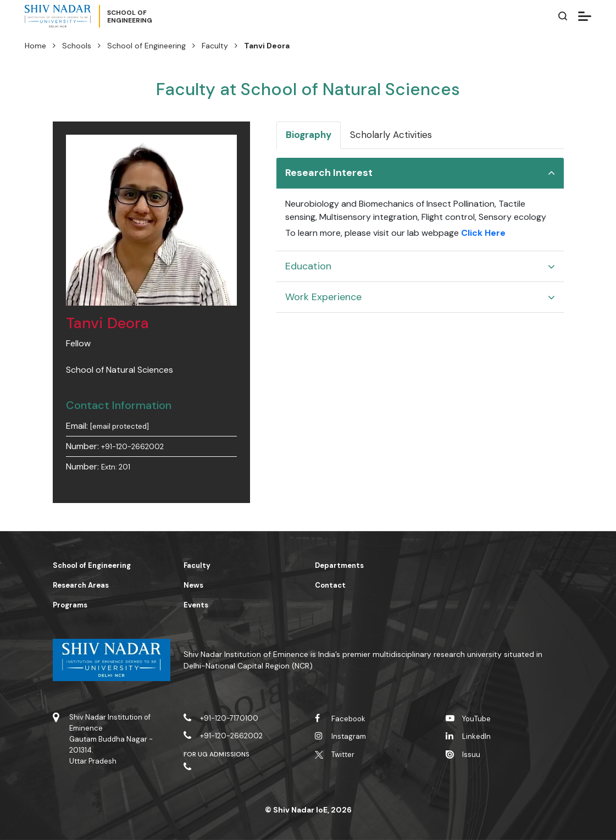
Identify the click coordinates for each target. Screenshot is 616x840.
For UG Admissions (217, 754)
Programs (70, 605)
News (193, 585)
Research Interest (329, 173)
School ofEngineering (130, 16)
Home (35, 46)
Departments (339, 565)
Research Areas (81, 585)
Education (308, 266)
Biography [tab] (309, 135)
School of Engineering (146, 46)
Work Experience (323, 297)
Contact (330, 585)
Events (196, 605)
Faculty (215, 46)
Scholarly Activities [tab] (391, 135)
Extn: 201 (116, 467)
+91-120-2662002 (132, 447)
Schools (77, 46)
